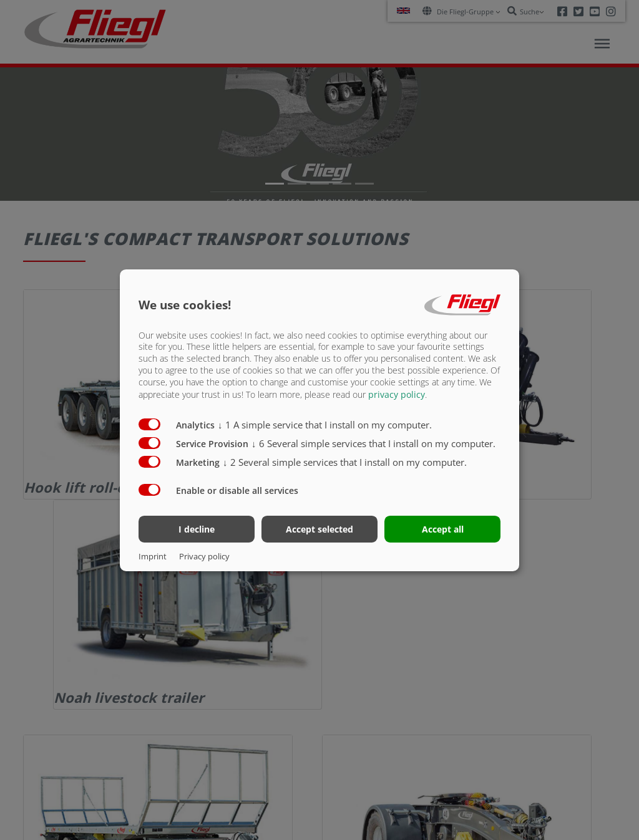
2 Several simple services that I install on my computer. (345, 462)
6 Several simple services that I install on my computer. (373, 443)
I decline (197, 529)
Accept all (443, 529)
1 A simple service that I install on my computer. (325, 425)
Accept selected (319, 529)
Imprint (153, 556)
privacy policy (397, 394)
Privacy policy (204, 556)
